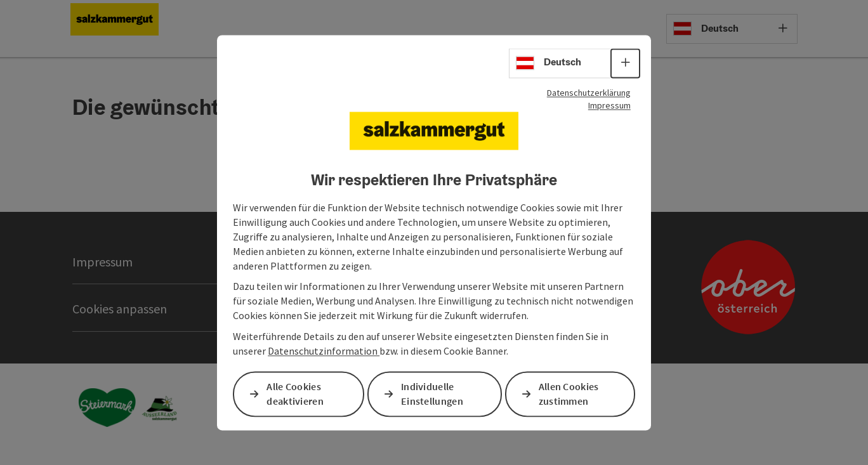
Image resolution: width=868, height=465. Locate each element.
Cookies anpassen (120, 309)
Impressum (609, 105)
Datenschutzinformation (324, 351)
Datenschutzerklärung (589, 93)
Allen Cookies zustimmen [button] (569, 394)
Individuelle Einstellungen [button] (432, 394)
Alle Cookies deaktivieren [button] (295, 394)
